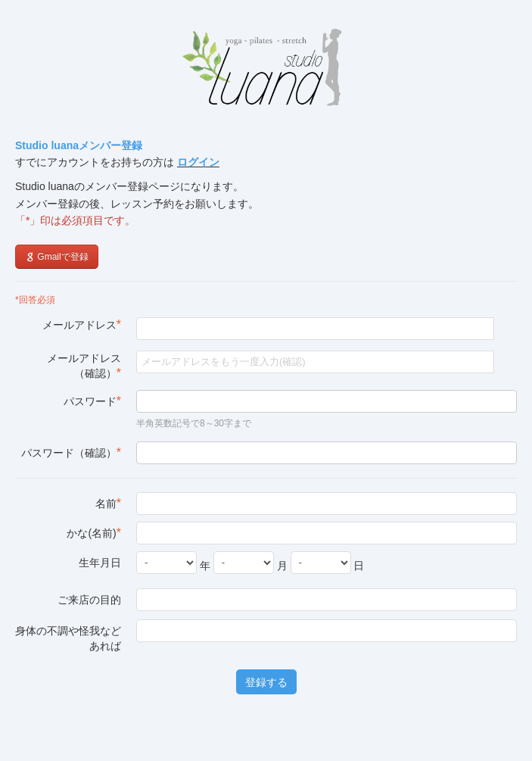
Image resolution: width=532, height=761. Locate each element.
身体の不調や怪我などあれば (68, 638)
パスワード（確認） (71, 452)
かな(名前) (94, 533)
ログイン (198, 162)
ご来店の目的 (89, 600)
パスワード (92, 401)
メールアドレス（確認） (84, 366)
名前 (108, 503)
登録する (266, 682)
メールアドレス (82, 324)
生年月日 (100, 563)
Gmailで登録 (57, 257)
